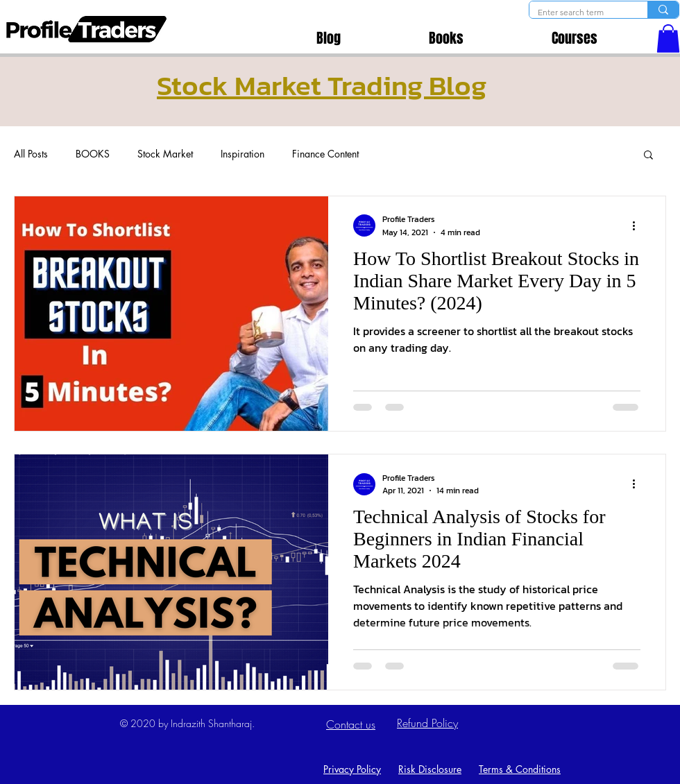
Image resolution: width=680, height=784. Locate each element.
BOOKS (93, 154)
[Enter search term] (578, 13)
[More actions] (638, 225)
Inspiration (243, 154)
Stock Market (165, 154)
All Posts (31, 154)
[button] (668, 39)
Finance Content (325, 154)
